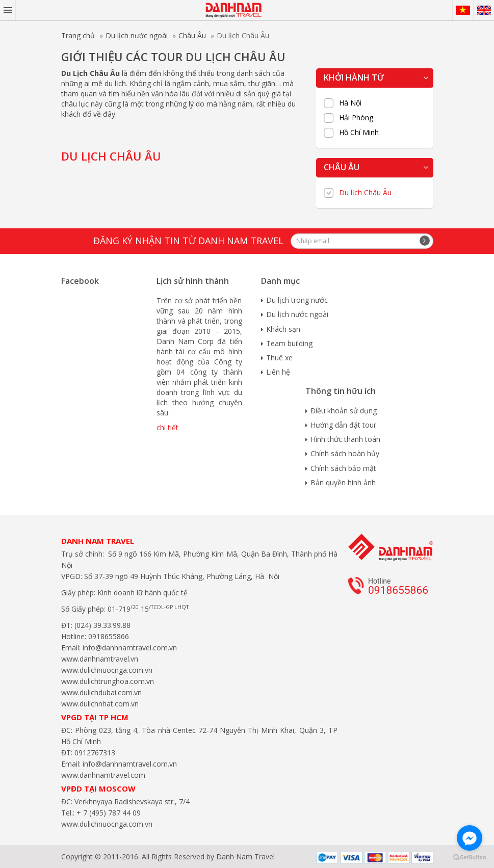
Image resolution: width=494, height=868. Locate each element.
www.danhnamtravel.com (103, 775)
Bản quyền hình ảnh (343, 482)
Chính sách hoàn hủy (345, 453)
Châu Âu (192, 35)
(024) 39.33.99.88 (102, 625)
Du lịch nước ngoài (137, 35)
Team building (289, 343)
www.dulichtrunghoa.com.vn (108, 681)
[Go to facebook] (470, 838)
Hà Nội (350, 103)
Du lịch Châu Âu (365, 193)
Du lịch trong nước (297, 300)
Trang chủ (78, 35)
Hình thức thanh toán (345, 439)
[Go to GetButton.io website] (470, 858)
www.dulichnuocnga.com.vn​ (107, 670)
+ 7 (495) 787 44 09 (108, 813)
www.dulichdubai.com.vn (101, 692)
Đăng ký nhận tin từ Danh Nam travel (188, 241)
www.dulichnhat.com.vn (100, 704)
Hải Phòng (356, 118)
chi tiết (167, 427)
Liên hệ (278, 372)
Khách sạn (283, 329)
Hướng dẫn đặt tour (343, 425)
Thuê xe (279, 358)
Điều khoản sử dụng (344, 411)
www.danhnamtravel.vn (100, 659)
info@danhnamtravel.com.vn (129, 648)
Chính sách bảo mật (343, 468)
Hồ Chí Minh (359, 133)
